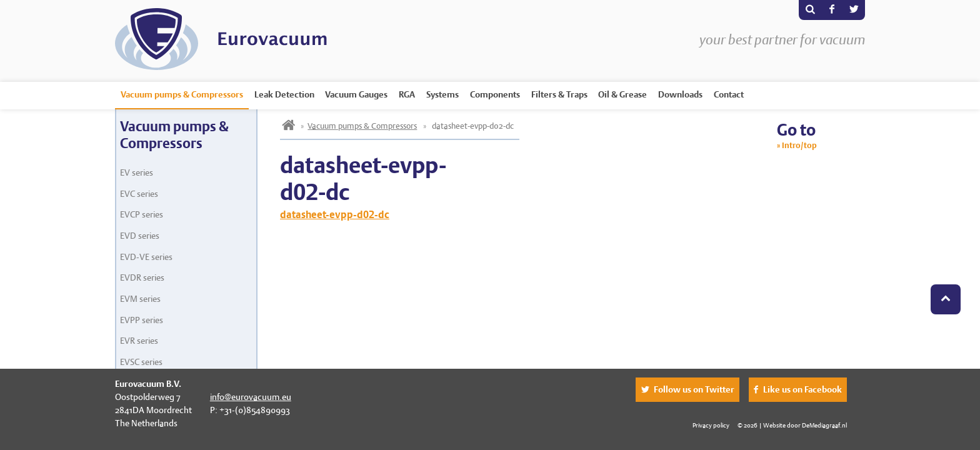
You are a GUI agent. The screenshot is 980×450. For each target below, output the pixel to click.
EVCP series (142, 214)
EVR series (139, 341)
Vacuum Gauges (356, 94)
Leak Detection (284, 94)
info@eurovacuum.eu (251, 397)
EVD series (140, 236)
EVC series (139, 194)
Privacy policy (711, 425)
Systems (442, 94)
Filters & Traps (559, 94)
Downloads (680, 94)
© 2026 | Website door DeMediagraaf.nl (792, 425)
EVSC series (141, 362)
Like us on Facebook (802, 389)
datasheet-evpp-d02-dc (335, 215)
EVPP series (142, 320)
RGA (407, 94)
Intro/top (799, 145)
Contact (729, 94)
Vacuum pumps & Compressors (182, 94)
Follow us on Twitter (694, 389)
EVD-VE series (146, 257)
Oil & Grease (622, 94)
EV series (137, 172)
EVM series (140, 299)
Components (495, 94)
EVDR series (142, 277)
